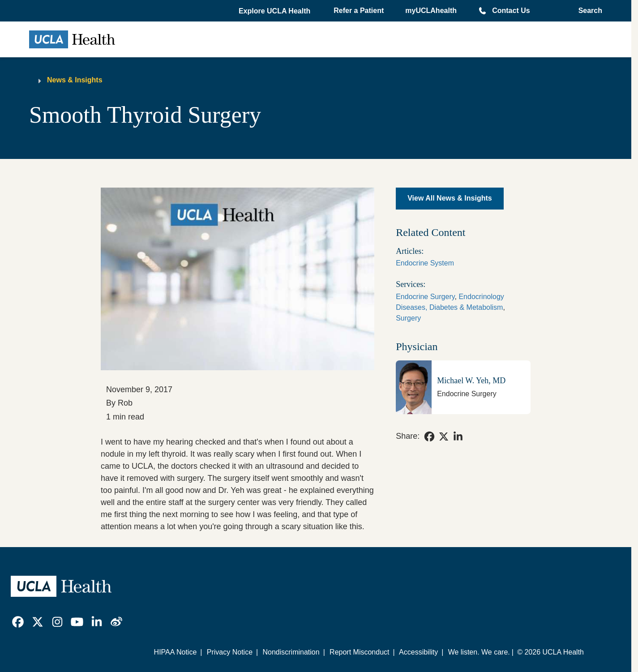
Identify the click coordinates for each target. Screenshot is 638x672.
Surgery (408, 318)
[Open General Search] (588, 11)
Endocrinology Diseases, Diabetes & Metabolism (450, 302)
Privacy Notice (230, 652)
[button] (275, 11)
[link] (429, 437)
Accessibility (418, 652)
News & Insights (75, 80)
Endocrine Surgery (425, 297)
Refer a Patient (359, 11)
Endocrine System (425, 263)
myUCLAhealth (431, 11)
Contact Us (511, 11)
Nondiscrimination (291, 652)
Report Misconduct (359, 652)
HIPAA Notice (176, 652)
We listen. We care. (479, 652)
